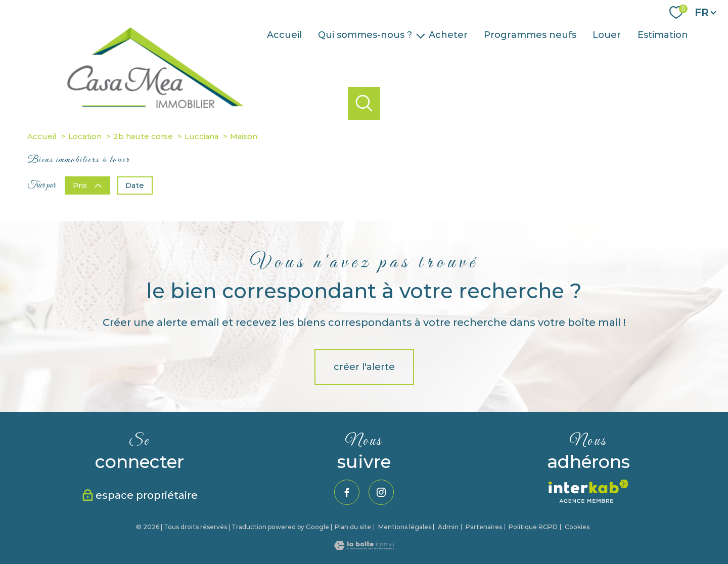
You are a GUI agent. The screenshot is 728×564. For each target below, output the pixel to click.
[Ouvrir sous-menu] (421, 35)
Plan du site (353, 527)
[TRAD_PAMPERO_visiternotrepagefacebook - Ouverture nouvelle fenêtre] (347, 492)
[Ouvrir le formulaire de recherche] (364, 103)
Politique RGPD (533, 527)
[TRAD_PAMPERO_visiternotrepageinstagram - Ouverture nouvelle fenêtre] (381, 492)
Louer (607, 35)
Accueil (284, 35)
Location (85, 136)
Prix (87, 185)
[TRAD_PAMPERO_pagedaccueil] (162, 122)
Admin (448, 527)
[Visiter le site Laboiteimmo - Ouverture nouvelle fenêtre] (364, 547)
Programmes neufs (530, 35)
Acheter (448, 35)
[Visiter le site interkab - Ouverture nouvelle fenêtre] (589, 491)
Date (135, 185)
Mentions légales (405, 527)
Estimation (663, 35)
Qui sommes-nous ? (365, 35)
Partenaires (484, 527)
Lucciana (201, 136)
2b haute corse (143, 136)
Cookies (577, 527)
